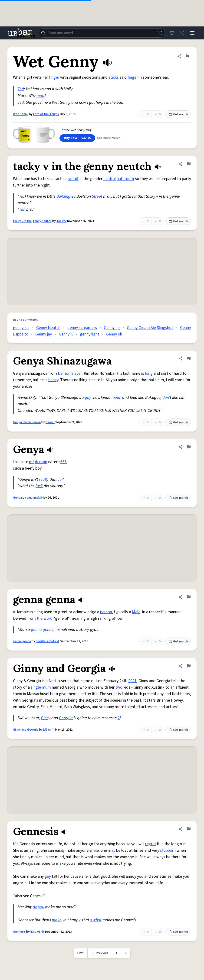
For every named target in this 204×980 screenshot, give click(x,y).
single (36, 687)
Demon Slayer (70, 373)
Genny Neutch (48, 328)
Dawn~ (50, 422)
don (166, 398)
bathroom (125, 179)
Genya (17, 498)
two (119, 687)
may (112, 850)
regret (151, 844)
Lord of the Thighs (46, 114)
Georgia (66, 718)
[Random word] (159, 33)
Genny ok (114, 334)
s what (96, 920)
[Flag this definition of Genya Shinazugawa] (189, 358)
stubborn (168, 850)
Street (97, 196)
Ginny (46, 718)
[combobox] (102, 33)
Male (136, 612)
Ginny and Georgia (26, 730)
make (57, 920)
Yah (22, 209)
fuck (39, 486)
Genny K (66, 334)
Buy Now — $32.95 (77, 138)
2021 (132, 681)
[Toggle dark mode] (182, 33)
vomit (73, 179)
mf (31, 462)
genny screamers (82, 328)
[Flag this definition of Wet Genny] (187, 56)
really (44, 479)
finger (54, 77)
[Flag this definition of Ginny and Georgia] (189, 666)
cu (60, 479)
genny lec (21, 328)
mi (58, 630)
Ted (21, 89)
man (40, 96)
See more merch (109, 138)
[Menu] (192, 33)
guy (88, 398)
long (149, 373)
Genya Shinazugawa (27, 422)
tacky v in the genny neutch (32, 221)
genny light (90, 334)
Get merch (178, 114)
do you (38, 907)
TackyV (61, 221)
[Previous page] (100, 953)
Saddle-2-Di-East (48, 641)
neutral (110, 179)
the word (45, 618)
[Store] (172, 33)
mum (46, 687)
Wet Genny (21, 114)
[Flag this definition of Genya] (189, 447)
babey (53, 380)
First (81, 953)
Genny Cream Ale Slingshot (150, 328)
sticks (114, 77)
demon (41, 462)
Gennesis (19, 932)
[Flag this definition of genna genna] (189, 597)
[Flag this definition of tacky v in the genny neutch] (189, 164)
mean (116, 398)
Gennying (112, 328)
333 (64, 462)
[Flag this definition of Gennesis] (189, 829)
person (106, 612)
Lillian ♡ (49, 730)
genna (36, 630)
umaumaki (34, 498)
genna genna (22, 641)
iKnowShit (37, 932)
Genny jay (44, 334)
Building (63, 196)
